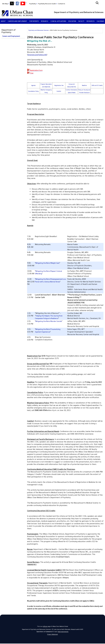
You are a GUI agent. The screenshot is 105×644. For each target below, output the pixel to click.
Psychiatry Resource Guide (47, 4)
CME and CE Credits (97, 85)
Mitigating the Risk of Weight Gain (49, 263)
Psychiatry (33, 4)
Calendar (100, 21)
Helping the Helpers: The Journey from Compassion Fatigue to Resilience (51, 316)
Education (72, 21)
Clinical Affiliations (58, 21)
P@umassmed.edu (63, 632)
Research (45, 21)
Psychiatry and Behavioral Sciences (39, 30)
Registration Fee (59, 85)
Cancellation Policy (33, 91)
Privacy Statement (52, 635)
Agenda (33, 85)
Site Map (5, 4)
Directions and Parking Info (38, 55)
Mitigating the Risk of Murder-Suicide (50, 321)
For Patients (34, 21)
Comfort (59, 91)
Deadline (84, 85)
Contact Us (61, 4)
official (45, 626)
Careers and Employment (17, 21)
